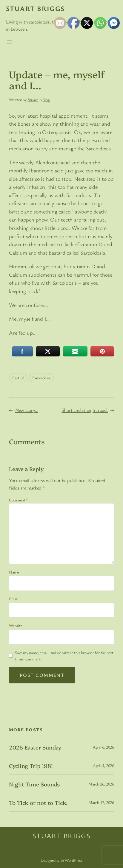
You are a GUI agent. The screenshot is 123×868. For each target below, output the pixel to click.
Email (14, 599)
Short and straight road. (85, 410)
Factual (18, 378)
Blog (46, 100)
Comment (19, 500)
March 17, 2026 (101, 802)
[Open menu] (10, 42)
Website (16, 625)
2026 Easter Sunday (35, 747)
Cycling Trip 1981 (31, 766)
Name (14, 572)
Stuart (33, 100)
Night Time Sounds (34, 784)
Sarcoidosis (41, 378)
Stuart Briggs (35, 8)
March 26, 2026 (101, 784)
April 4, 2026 (103, 765)
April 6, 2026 (103, 747)
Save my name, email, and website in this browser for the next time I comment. (64, 656)
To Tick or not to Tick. (38, 803)
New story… (27, 410)
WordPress (74, 860)
